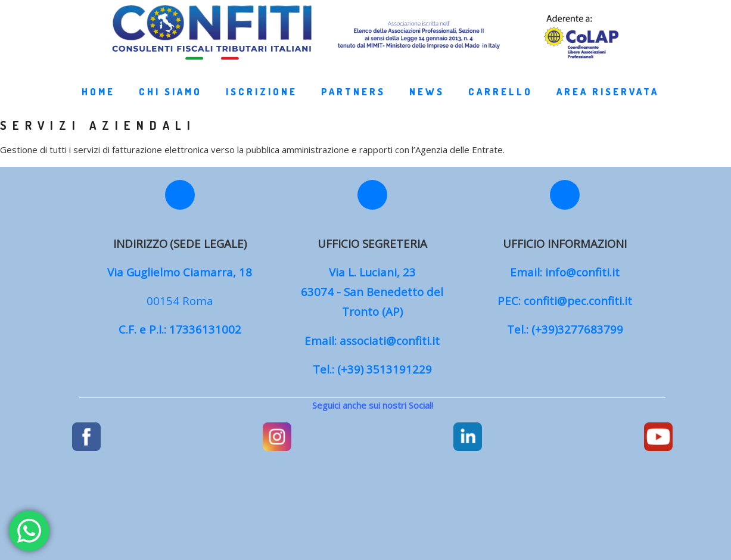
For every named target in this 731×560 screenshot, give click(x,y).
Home (101, 104)
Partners (356, 104)
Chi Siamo (173, 104)
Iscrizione (264, 104)
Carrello (503, 104)
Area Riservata (610, 104)
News (429, 104)
